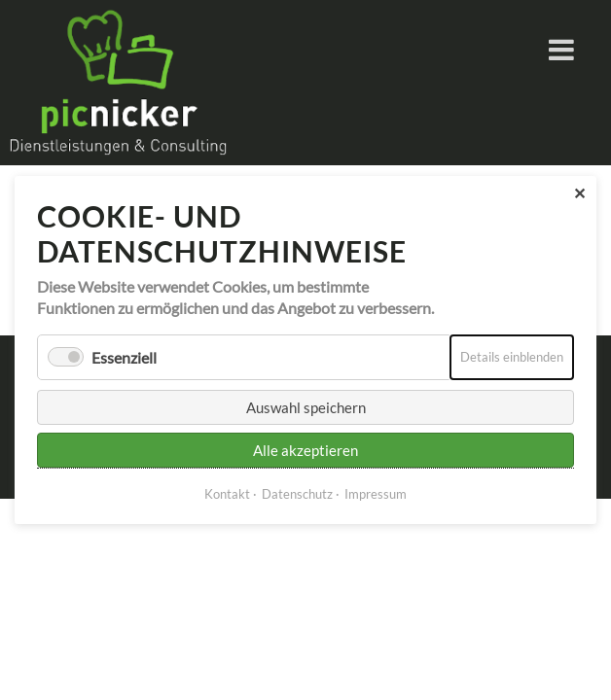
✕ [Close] (579, 193)
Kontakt (227, 494)
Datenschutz (297, 494)
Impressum (376, 494)
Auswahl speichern (306, 407)
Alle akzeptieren (305, 450)
